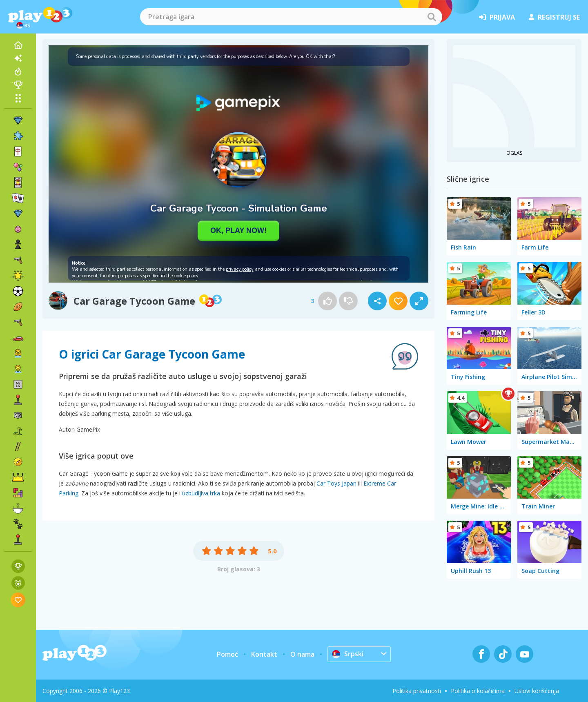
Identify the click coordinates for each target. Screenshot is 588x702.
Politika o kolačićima (478, 691)
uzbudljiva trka (201, 493)
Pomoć (227, 654)
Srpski (348, 654)
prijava (497, 17)
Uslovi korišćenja (537, 691)
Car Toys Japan (336, 483)
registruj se (554, 17)
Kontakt (264, 654)
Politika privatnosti (417, 691)
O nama (302, 654)
